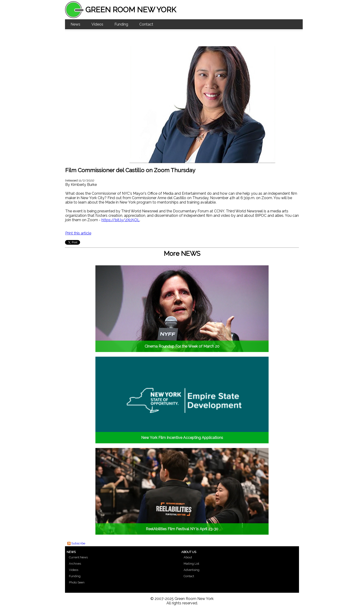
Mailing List (191, 564)
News (75, 24)
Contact (146, 24)
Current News (78, 557)
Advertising (192, 570)
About (188, 557)
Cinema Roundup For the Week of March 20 (182, 346)
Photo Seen (77, 582)
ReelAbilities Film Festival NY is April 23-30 (182, 529)
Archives (75, 564)
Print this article (78, 233)
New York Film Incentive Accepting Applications (182, 438)
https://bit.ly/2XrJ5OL (120, 220)
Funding (121, 24)
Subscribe (78, 543)
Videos (97, 24)
